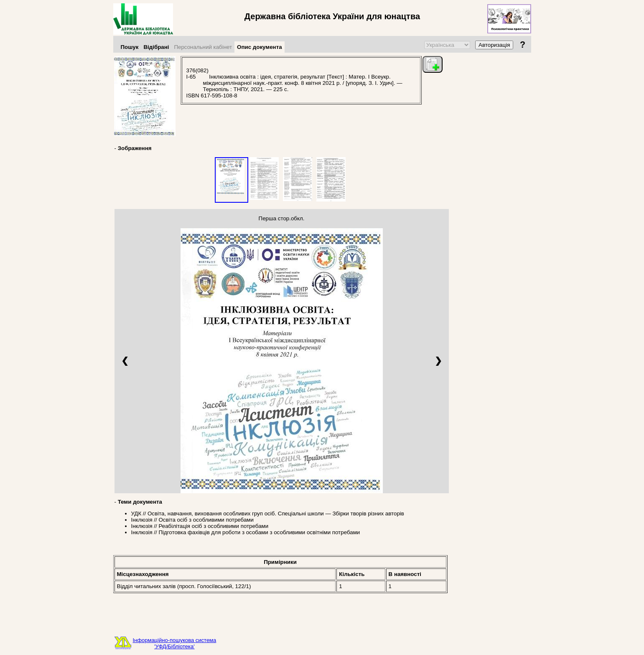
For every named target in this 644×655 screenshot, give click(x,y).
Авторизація (494, 45)
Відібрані (156, 47)
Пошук (130, 47)
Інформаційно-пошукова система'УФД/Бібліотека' (175, 643)
